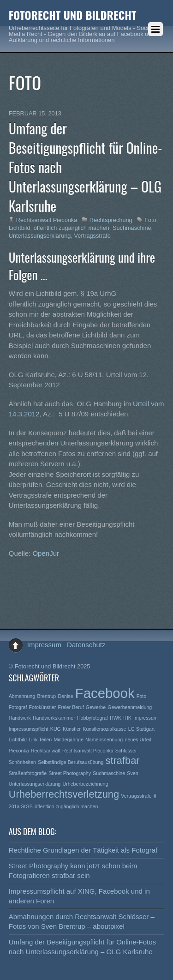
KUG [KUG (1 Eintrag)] (56, 729)
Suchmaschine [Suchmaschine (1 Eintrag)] (109, 773)
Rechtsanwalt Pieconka (47, 220)
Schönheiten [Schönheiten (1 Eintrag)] (22, 762)
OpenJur (46, 553)
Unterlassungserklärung (40, 236)
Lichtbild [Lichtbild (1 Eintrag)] (18, 740)
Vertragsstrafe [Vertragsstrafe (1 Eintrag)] (136, 796)
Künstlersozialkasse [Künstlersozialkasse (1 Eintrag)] (104, 729)
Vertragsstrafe (92, 236)
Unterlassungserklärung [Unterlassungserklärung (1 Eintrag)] (35, 784)
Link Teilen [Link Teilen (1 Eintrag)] (40, 740)
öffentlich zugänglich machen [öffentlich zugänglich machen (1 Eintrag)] (66, 806)
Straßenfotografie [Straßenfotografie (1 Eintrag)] (28, 773)
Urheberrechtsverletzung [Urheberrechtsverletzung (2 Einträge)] (64, 794)
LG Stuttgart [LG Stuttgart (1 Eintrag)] (141, 729)
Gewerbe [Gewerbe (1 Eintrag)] (96, 707)
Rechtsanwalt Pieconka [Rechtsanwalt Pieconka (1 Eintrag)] (88, 751)
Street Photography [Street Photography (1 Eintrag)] (70, 773)
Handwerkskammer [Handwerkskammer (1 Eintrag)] (54, 718)
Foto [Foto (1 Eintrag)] (141, 696)
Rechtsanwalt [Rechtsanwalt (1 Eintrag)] (46, 751)
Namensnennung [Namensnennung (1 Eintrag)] (104, 740)
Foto (150, 220)
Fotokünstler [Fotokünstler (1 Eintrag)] (43, 707)
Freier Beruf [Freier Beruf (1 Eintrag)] (71, 707)
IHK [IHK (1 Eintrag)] (127, 718)
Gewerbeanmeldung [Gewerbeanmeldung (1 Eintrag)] (130, 707)
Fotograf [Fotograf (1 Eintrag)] (18, 707)
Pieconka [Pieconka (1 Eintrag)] (19, 751)
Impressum (44, 645)
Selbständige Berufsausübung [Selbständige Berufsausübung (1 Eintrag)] (71, 762)
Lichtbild (20, 228)
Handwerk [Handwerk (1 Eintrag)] (20, 718)
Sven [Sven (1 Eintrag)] (132, 773)
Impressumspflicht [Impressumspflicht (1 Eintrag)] (29, 729)
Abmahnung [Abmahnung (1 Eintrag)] (22, 696)
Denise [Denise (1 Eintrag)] (65, 696)
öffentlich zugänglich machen (72, 228)
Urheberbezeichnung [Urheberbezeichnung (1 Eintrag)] (85, 784)
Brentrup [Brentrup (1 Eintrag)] (46, 696)
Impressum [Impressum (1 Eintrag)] (146, 718)
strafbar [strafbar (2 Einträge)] (123, 761)
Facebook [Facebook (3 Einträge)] (105, 693)
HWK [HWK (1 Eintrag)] (116, 718)
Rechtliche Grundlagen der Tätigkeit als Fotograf (83, 850)
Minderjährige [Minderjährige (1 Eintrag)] (69, 740)
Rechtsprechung (111, 220)
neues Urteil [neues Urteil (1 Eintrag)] (138, 740)
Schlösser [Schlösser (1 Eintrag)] (126, 751)
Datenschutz (86, 645)
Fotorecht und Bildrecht (45, 666)
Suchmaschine (132, 228)
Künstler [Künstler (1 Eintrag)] (72, 729)
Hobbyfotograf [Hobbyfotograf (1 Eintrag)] (92, 718)
